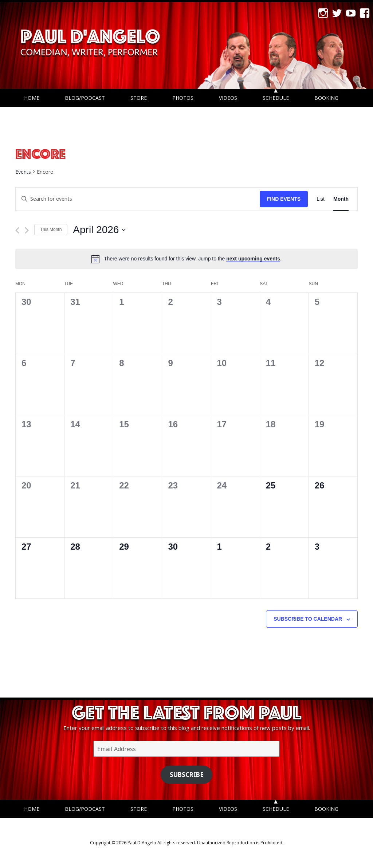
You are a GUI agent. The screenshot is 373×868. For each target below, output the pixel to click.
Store (139, 98)
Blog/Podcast (85, 98)
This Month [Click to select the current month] (51, 229)
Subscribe (187, 775)
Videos (228, 98)
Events (23, 172)
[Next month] (27, 230)
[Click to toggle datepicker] (99, 230)
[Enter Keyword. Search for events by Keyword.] (138, 199)
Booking (326, 98)
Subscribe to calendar (308, 619)
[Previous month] (17, 230)
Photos (183, 98)
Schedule (276, 98)
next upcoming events (253, 259)
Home (32, 98)
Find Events (284, 199)
